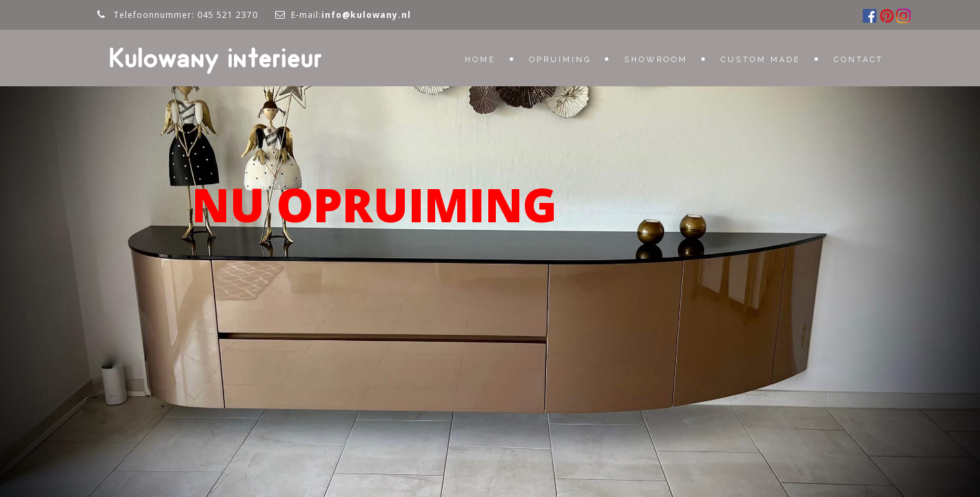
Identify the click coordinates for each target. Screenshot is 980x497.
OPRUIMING (560, 60)
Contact (859, 60)
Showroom (656, 60)
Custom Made (761, 60)
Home (480, 60)
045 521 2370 (228, 15)
